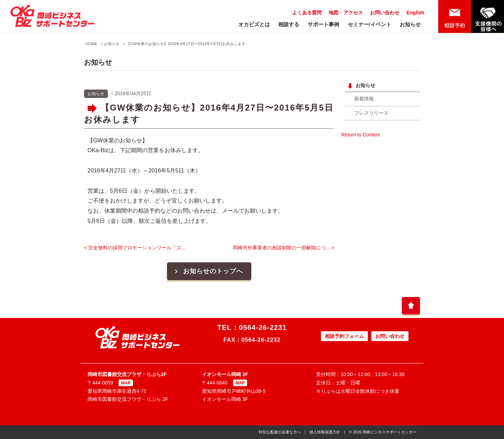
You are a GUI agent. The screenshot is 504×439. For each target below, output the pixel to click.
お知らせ (410, 24)
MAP (126, 383)
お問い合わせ (385, 13)
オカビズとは (254, 24)
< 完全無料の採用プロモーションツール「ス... (135, 248)
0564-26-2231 (263, 327)
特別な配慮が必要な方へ (280, 432)
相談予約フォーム (344, 336)
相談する (289, 24)
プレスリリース (371, 113)
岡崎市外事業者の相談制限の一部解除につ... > (283, 248)
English (415, 13)
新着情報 (364, 99)
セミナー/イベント (370, 24)
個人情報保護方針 (325, 432)
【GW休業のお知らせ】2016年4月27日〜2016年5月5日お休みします (186, 44)
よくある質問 (307, 13)
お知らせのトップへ (208, 271)
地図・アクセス (346, 13)
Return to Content (361, 135)
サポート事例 (323, 24)
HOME (92, 44)
